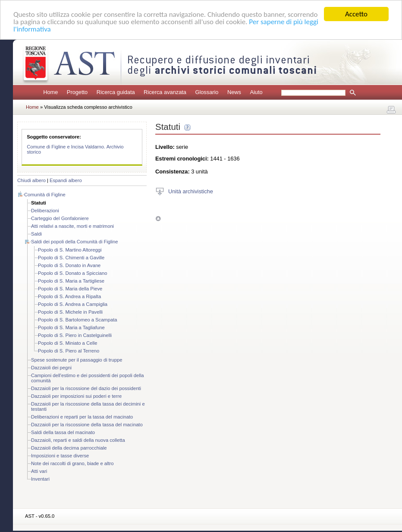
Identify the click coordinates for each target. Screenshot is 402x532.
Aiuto (256, 92)
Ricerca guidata (116, 92)
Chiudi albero (31, 180)
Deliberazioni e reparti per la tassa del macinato (82, 417)
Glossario (207, 92)
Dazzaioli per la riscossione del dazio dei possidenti (86, 388)
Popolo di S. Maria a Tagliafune (71, 327)
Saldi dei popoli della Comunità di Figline (75, 242)
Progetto (77, 92)
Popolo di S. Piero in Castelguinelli (75, 335)
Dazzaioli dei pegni (51, 368)
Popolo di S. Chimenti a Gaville (71, 258)
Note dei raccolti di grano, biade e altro (72, 463)
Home (50, 92)
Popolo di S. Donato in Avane (69, 265)
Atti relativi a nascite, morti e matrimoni (72, 226)
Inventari (40, 479)
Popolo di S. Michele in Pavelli (70, 312)
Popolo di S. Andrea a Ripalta (69, 296)
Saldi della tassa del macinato (63, 432)
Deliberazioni (45, 211)
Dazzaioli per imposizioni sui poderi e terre (76, 396)
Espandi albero (66, 180)
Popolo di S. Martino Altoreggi (70, 250)
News (234, 92)
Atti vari (39, 471)
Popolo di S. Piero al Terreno (69, 351)
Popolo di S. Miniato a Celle (68, 343)
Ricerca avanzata (165, 92)
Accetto (356, 14)
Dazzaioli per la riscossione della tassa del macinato (87, 425)
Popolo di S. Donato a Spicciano (72, 273)
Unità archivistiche (191, 191)
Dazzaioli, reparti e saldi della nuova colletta (78, 440)
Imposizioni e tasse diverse (60, 456)
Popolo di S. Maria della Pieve (70, 289)
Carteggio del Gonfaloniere (60, 218)
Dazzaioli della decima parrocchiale (69, 448)
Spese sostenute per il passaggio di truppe (77, 360)
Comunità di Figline (45, 195)
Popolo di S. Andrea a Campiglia (73, 304)
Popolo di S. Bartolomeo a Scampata (77, 320)
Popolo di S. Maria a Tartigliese (71, 281)
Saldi (36, 234)
